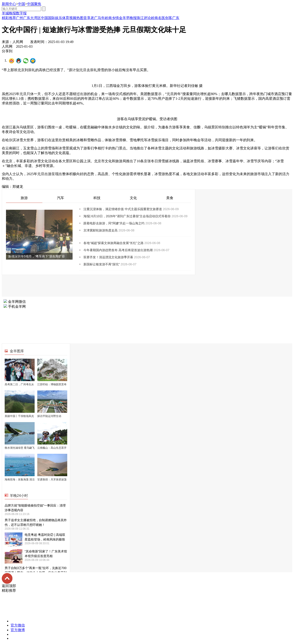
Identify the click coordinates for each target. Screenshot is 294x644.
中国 (22, 4)
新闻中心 (9, 4)
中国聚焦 (34, 4)
